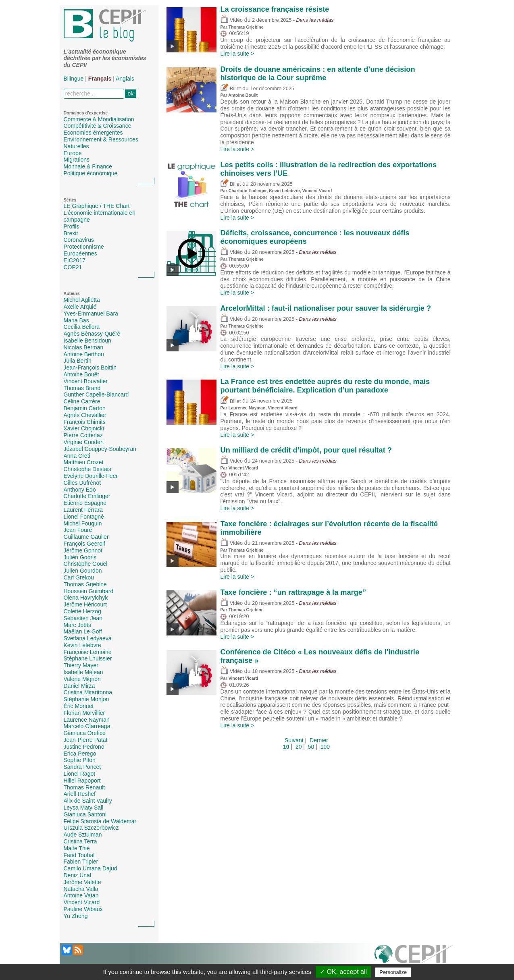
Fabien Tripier (81, 862)
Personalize (393, 972)
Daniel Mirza (79, 686)
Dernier (319, 740)
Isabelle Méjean (83, 672)
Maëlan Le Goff (83, 631)
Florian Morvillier (84, 713)
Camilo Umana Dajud (91, 868)
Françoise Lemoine (88, 652)
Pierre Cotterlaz (83, 435)
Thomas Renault (84, 787)
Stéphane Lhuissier (88, 658)
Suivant (294, 740)
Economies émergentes (93, 133)
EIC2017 (75, 260)
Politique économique (91, 173)
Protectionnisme (84, 247)
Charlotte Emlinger (87, 496)
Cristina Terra (80, 841)
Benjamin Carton (85, 408)
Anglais (125, 79)
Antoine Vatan (81, 895)
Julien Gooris (80, 557)
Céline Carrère (82, 401)
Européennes (80, 253)
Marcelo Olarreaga (87, 726)
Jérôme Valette (82, 882)
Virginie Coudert (84, 442)
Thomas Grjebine (85, 584)
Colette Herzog (82, 611)
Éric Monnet (79, 706)
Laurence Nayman (87, 720)
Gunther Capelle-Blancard (96, 394)
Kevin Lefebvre (82, 645)
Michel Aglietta (82, 300)
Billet (231, 89)
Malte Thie (77, 848)
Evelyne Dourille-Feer (91, 476)
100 (325, 747)
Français (100, 79)
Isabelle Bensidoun (87, 341)
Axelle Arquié (80, 307)
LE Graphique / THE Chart (97, 206)
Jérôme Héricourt (85, 604)
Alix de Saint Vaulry (88, 801)
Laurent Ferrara (83, 510)
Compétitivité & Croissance (98, 126)
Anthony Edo (80, 490)
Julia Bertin (78, 361)
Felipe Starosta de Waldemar (100, 821)
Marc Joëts (77, 625)
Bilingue (74, 79)
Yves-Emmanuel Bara (91, 314)
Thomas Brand (82, 388)
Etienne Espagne (85, 503)
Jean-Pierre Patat (86, 740)
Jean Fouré (78, 530)
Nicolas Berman (84, 347)
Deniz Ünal (77, 875)
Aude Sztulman (83, 835)
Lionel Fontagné (84, 517)
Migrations (77, 160)
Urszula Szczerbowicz (91, 828)
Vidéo (232, 20)
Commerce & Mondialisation (99, 119)
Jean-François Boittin (90, 367)
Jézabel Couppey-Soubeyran (100, 449)
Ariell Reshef (80, 794)
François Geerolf (84, 544)
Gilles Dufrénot (82, 483)
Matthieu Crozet (84, 462)
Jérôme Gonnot (83, 550)
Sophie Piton (80, 760)
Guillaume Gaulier (86, 537)
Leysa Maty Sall (84, 808)
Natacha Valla (81, 889)
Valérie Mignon (82, 679)
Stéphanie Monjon (86, 699)
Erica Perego (80, 754)
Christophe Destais (87, 469)
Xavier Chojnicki (84, 428)
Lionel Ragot (80, 774)
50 (311, 747)
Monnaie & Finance (88, 166)
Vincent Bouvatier (86, 381)
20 (299, 747)
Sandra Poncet (82, 767)
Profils (72, 226)
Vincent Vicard (82, 902)
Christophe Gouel (86, 564)
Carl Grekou (79, 577)
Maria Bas (76, 320)
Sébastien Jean (83, 618)
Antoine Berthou (84, 354)
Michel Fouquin (83, 523)
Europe (73, 153)
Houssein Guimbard (89, 591)
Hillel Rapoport (82, 781)
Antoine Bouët (81, 374)
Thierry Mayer (81, 665)
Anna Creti (77, 456)
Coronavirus (79, 240)
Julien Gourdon (83, 571)
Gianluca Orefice (85, 733)
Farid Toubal (79, 855)
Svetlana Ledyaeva (88, 638)
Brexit (71, 233)
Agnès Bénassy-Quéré (92, 334)
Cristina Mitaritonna (88, 692)
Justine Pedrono (84, 747)
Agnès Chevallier (85, 415)
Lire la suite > (237, 54)
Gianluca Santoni (85, 814)
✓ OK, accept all (343, 972)
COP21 (73, 267)
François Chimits (85, 422)
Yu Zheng (76, 916)
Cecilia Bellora (82, 327)
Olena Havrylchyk (86, 598)
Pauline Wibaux (83, 909)
